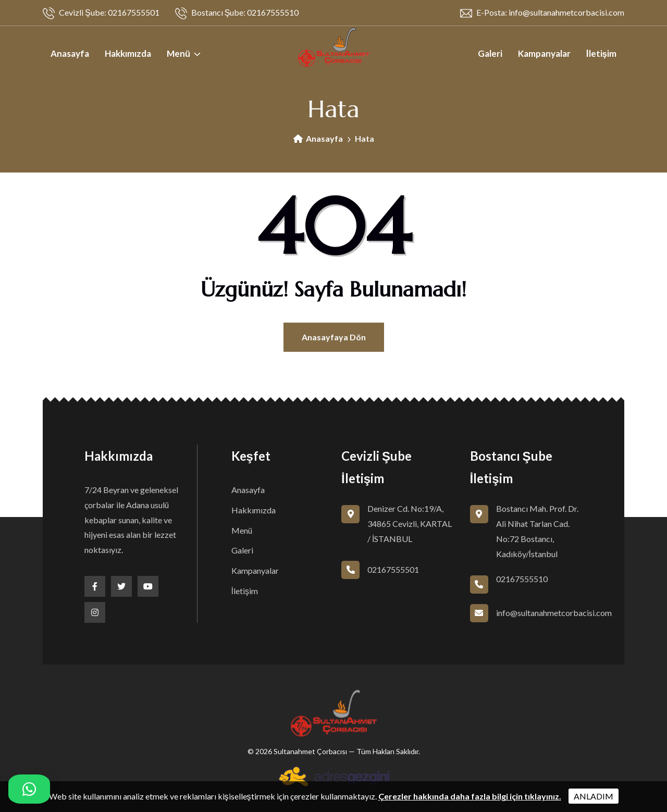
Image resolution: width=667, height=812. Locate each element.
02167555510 (522, 579)
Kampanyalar (544, 53)
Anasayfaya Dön (334, 337)
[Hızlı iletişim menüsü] (29, 789)
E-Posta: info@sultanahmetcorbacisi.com (542, 13)
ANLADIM (594, 796)
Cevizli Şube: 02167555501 (101, 13)
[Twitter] (121, 586)
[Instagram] (95, 612)
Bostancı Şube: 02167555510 (237, 13)
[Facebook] (95, 586)
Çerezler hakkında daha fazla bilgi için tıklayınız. (470, 796)
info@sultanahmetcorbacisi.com (554, 613)
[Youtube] (148, 586)
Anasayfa (70, 53)
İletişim (601, 53)
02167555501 (393, 569)
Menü (178, 53)
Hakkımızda (128, 53)
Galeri (490, 53)
